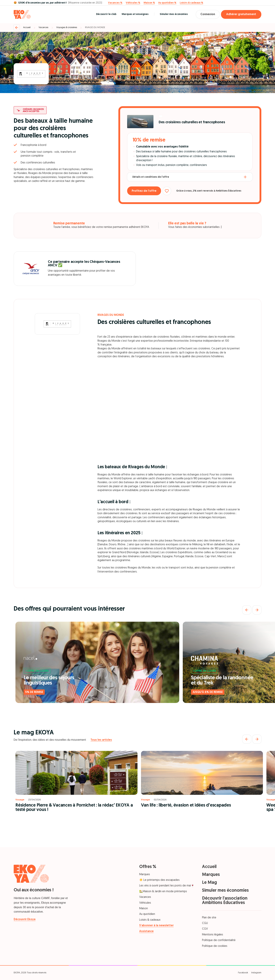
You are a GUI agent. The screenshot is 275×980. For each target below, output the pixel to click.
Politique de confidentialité (219, 940)
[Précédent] (247, 610)
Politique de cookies (215, 946)
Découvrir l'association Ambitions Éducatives (225, 901)
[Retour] (17, 28)
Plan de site (209, 918)
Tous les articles (101, 740)
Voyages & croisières (67, 27)
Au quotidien (147, 914)
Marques (145, 874)
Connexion (207, 14)
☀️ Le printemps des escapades (159, 880)
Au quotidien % (167, 3)
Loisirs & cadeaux (150, 920)
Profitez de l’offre (145, 191)
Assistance (146, 931)
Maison (144, 909)
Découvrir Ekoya (25, 919)
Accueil (27, 27)
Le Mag (209, 883)
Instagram (256, 973)
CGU (205, 923)
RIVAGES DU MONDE (95, 27)
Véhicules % (133, 3)
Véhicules (145, 903)
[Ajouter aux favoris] (169, 191)
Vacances (43, 27)
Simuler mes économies (172, 14)
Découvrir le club (105, 14)
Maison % (149, 3)
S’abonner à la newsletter (156, 926)
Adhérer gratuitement (241, 14)
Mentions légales (213, 935)
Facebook (243, 973)
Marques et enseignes (134, 14)
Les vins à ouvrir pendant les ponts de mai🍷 (167, 886)
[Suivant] (257, 610)
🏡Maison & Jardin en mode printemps (163, 892)
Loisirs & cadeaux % (191, 3)
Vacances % (115, 3)
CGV (205, 929)
